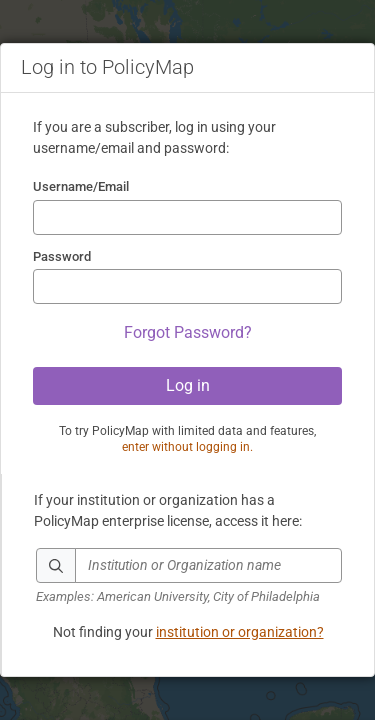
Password (62, 256)
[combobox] (189, 577)
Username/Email (81, 186)
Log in (188, 385)
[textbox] (208, 565)
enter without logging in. (187, 447)
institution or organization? (240, 632)
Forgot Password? (188, 332)
